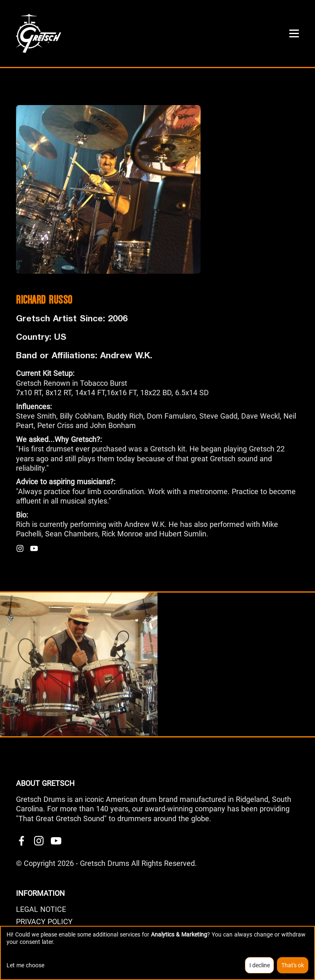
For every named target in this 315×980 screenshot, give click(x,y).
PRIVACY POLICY (44, 922)
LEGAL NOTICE (41, 909)
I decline (260, 965)
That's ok (293, 965)
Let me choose (25, 965)
